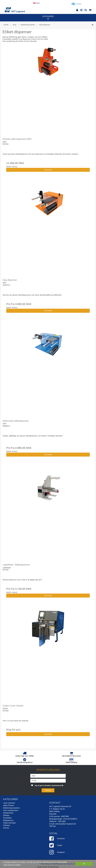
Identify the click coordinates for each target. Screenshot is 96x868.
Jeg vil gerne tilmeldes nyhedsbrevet (50, 785)
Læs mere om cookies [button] (12, 865)
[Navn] (48, 776)
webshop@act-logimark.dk (65, 824)
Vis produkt (48, 170)
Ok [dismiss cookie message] (84, 864)
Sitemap (52, 826)
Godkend (48, 790)
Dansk (36, 3)
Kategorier (48, 18)
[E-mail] (48, 781)
